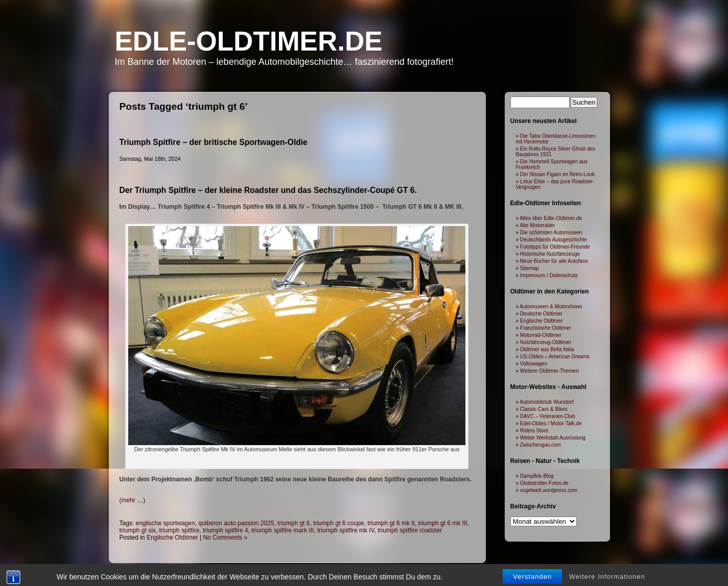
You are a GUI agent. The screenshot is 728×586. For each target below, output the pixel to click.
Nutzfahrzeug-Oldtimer (546, 342)
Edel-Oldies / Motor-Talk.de (551, 423)
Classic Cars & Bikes (544, 409)
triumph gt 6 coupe (338, 523)
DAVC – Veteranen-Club (548, 416)
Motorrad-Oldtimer (541, 335)
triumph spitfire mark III (283, 530)
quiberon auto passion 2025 (236, 523)
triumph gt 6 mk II (391, 523)
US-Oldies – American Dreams (555, 357)
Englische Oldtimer (172, 538)
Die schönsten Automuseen (551, 233)
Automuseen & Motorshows (551, 307)
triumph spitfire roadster (410, 530)
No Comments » (225, 538)
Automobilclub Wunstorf (546, 402)
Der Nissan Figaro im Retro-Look (557, 174)
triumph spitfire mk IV (346, 530)
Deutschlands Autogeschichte (554, 240)
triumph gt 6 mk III (443, 523)
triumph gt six (138, 530)
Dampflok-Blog (537, 476)
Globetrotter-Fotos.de (544, 483)
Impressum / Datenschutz (549, 275)
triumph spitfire (180, 530)
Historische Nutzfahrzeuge (550, 254)
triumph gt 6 (293, 523)
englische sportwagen (166, 523)
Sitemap (530, 268)
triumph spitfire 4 (226, 530)
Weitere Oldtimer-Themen (549, 371)
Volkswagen (534, 364)
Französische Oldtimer (546, 328)
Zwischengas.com (541, 445)
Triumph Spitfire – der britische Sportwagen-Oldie (214, 142)
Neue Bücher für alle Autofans (554, 261)
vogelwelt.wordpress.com (549, 490)
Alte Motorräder (537, 225)
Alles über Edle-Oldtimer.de (551, 218)
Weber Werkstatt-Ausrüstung (553, 438)
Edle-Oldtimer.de (249, 41)
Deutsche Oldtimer (541, 314)
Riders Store (534, 431)
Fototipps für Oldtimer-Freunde (555, 247)
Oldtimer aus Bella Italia (547, 349)
